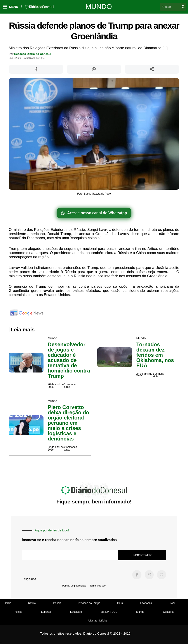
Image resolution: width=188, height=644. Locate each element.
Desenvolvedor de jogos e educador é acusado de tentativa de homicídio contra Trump (69, 360)
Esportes (46, 612)
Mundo (99, 7)
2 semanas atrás (70, 448)
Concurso (169, 612)
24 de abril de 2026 (144, 375)
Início (8, 603)
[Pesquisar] (183, 7)
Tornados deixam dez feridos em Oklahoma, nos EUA (155, 355)
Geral (120, 603)
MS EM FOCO (109, 612)
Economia (146, 603)
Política (18, 612)
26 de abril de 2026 (56, 386)
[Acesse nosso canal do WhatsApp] (94, 213)
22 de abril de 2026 (56, 448)
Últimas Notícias (98, 621)
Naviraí (32, 603)
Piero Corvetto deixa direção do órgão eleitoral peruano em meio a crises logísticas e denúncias (69, 423)
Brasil (172, 603)
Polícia (57, 603)
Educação (76, 612)
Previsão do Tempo (89, 603)
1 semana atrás (70, 386)
